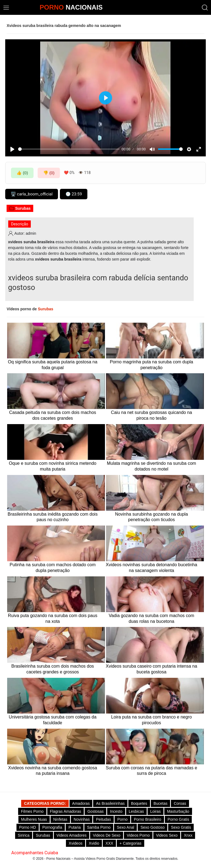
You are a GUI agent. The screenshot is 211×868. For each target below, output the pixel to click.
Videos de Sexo (107, 835)
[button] (205, 8)
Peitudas (103, 819)
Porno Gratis (178, 819)
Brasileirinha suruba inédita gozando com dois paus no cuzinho (53, 517)
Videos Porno (138, 835)
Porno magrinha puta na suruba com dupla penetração (152, 365)
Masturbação (178, 811)
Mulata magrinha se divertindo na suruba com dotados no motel (152, 466)
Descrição (20, 224)
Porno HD (28, 827)
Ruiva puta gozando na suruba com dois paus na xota (53, 618)
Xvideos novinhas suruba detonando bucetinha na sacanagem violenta (152, 568)
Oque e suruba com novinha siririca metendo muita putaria (52, 466)
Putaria (74, 827)
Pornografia (52, 827)
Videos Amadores (72, 835)
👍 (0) (22, 173)
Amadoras (81, 803)
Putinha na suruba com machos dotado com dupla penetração (53, 568)
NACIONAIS (71, 7)
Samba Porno (99, 827)
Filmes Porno (32, 811)
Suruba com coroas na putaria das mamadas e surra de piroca (152, 771)
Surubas (20, 208)
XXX (109, 843)
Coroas (180, 803)
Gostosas (95, 811)
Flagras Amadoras (66, 811)
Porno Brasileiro (148, 819)
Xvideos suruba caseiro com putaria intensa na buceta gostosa (152, 669)
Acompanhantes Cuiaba (35, 853)
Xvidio (94, 843)
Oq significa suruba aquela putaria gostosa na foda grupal (53, 365)
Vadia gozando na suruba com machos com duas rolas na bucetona (152, 618)
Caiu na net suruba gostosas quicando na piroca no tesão (152, 415)
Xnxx (188, 835)
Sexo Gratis (181, 827)
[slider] (69, 149)
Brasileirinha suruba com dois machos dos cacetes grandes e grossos (53, 669)
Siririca (24, 835)
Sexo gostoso (152, 827)
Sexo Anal (125, 827)
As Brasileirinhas (110, 803)
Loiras (156, 811)
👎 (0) (49, 173)
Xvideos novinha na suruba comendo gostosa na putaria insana (53, 771)
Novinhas (82, 819)
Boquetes (139, 803)
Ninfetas (60, 819)
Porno (122, 819)
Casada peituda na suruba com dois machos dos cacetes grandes (53, 415)
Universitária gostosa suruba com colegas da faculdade (53, 720)
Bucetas (161, 803)
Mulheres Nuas (34, 819)
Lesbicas (136, 811)
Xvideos (76, 843)
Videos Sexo (167, 835)
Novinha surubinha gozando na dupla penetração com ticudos (152, 517)
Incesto (116, 811)
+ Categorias (131, 843)
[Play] (12, 149)
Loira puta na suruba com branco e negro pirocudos (152, 720)
